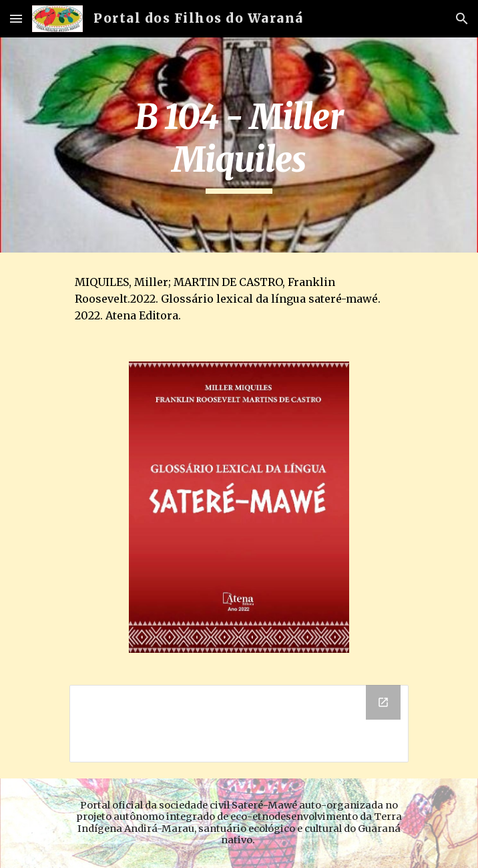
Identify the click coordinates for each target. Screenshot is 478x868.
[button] (16, 18)
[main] (239, 145)
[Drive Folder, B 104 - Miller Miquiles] (239, 724)
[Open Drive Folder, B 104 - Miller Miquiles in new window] (383, 702)
